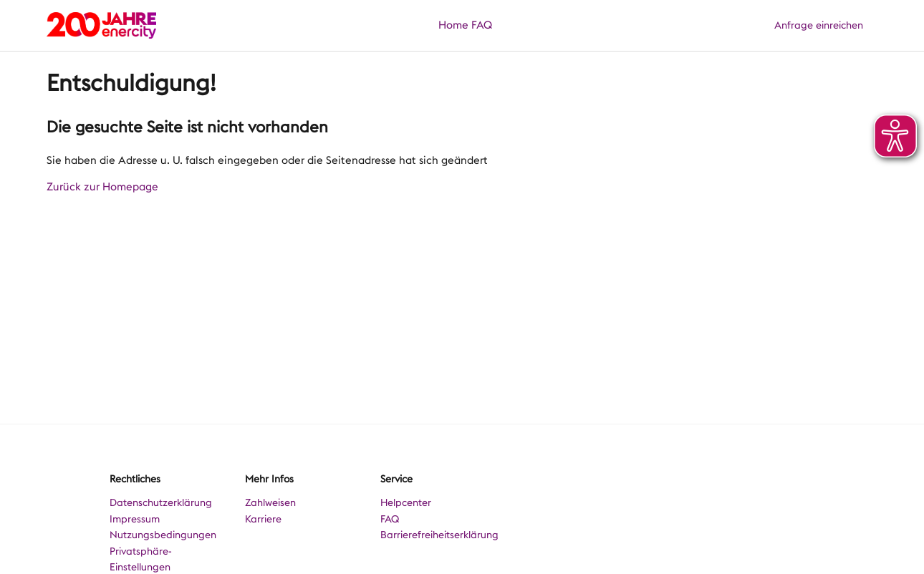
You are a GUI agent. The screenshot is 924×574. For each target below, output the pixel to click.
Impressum (135, 519)
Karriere (263, 519)
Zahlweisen (270, 502)
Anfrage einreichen (819, 25)
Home (453, 25)
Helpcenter (406, 502)
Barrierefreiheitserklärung (439, 535)
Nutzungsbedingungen (163, 535)
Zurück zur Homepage (102, 187)
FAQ (482, 25)
